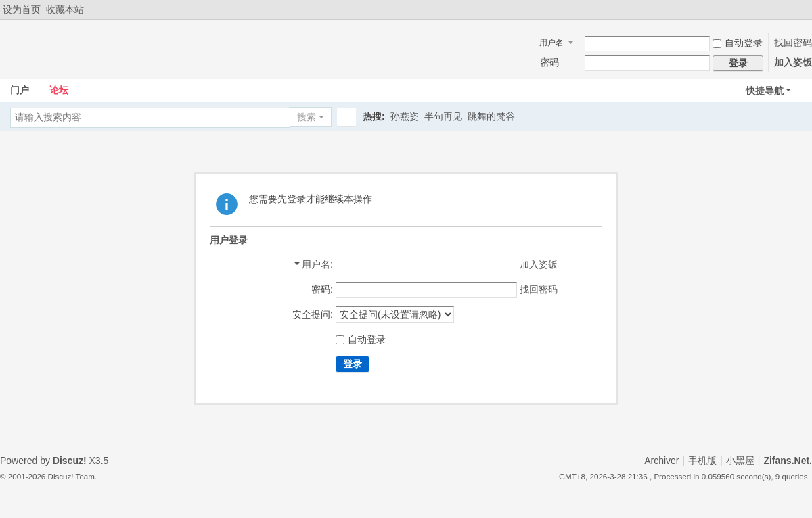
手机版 (702, 461)
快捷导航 (765, 91)
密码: (322, 289)
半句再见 (443, 116)
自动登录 (738, 43)
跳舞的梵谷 (491, 116)
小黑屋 (740, 461)
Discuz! (70, 461)
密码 (549, 62)
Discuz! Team (71, 476)
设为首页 (22, 9)
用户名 (551, 43)
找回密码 (793, 43)
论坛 (59, 90)
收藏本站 (65, 9)
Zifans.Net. (788, 461)
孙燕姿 (405, 116)
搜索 (307, 117)
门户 (20, 90)
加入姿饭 (793, 62)
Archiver (661, 461)
